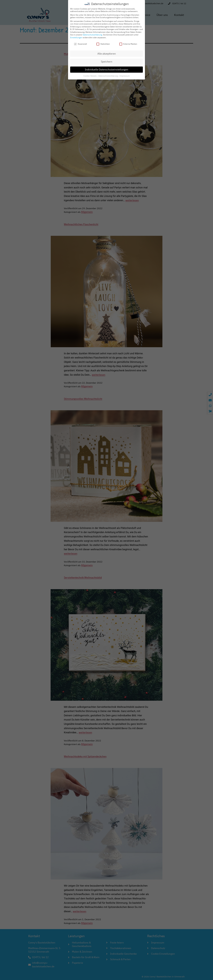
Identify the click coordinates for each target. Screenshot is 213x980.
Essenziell (80, 43)
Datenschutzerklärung (92, 34)
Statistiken (103, 43)
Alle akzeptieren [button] (107, 52)
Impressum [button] (125, 75)
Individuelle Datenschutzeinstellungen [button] (106, 69)
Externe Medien (128, 43)
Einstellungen (76, 37)
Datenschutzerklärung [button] (108, 75)
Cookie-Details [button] (90, 75)
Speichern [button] (107, 60)
